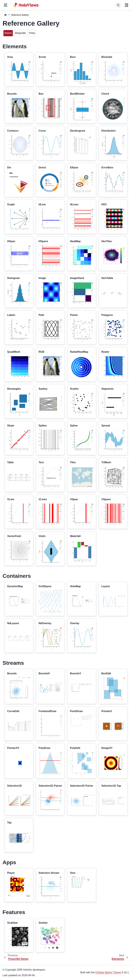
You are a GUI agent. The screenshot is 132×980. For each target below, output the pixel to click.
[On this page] (126, 5)
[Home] (5, 15)
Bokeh (8, 33)
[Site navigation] (5, 5)
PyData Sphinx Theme (108, 972)
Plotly (32, 33)
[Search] (118, 5)
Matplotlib (20, 33)
